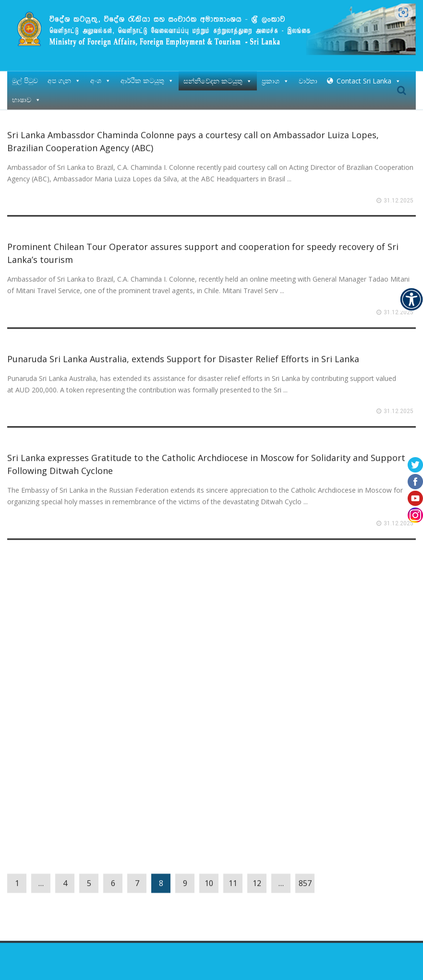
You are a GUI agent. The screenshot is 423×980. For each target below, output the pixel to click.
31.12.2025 (399, 197)
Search (401, 87)
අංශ (101, 77)
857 (305, 880)
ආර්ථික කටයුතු (147, 77)
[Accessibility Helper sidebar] (411, 299)
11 (233, 880)
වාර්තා (308, 77)
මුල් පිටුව (25, 77)
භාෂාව (26, 96)
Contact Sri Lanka (369, 77)
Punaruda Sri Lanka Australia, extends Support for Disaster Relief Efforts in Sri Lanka (183, 355)
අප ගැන (64, 77)
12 (257, 880)
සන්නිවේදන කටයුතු (218, 77)
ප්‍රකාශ (275, 77)
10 (209, 880)
